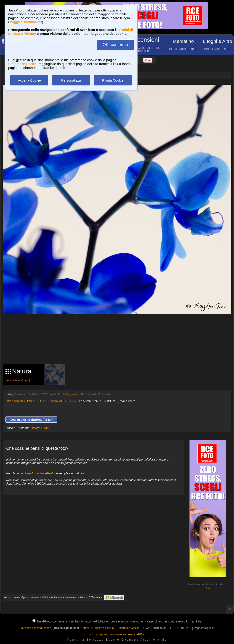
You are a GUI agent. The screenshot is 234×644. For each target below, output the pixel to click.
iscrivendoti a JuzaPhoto (37, 473)
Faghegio (73, 394)
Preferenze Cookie (22, 64)
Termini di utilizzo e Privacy (98, 628)
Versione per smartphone (36, 628)
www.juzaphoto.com (102, 634)
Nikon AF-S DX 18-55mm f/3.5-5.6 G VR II (52, 401)
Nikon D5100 (14, 401)
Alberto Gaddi (40, 428)
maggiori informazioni (26, 22)
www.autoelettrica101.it (130, 634)
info (208, 588)
